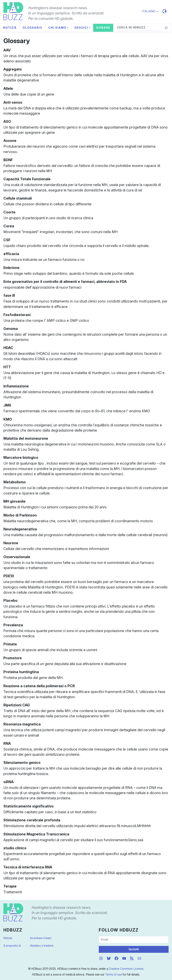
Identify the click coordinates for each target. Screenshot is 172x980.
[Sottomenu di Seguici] (82, 28)
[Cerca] (166, 28)
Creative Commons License (126, 969)
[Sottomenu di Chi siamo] (58, 28)
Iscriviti (134, 949)
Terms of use (113, 975)
